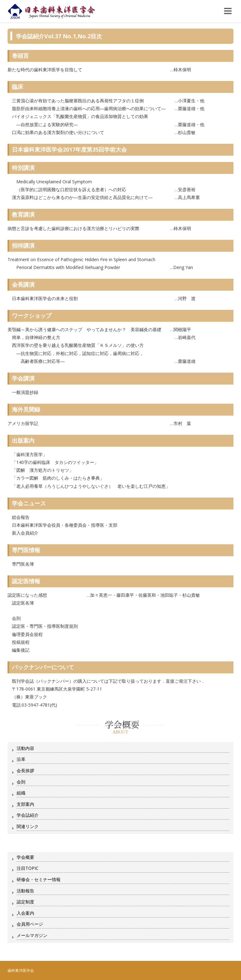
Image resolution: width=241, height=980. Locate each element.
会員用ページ (30, 924)
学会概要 (25, 857)
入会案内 (25, 913)
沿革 (21, 759)
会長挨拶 (25, 770)
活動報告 (25, 891)
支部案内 (25, 804)
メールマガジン (32, 935)
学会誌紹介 (28, 815)
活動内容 (25, 748)
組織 (21, 793)
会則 (21, 782)
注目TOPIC (28, 868)
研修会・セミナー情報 (39, 879)
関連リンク (28, 826)
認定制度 (25, 902)
